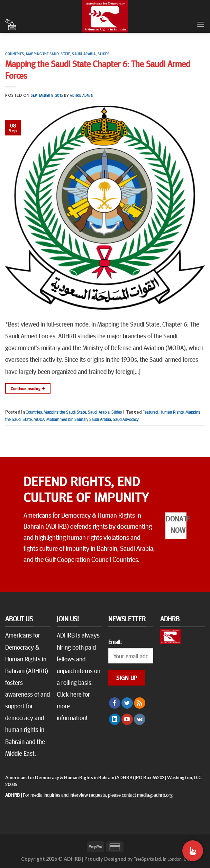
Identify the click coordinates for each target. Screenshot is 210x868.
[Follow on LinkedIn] (115, 719)
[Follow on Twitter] (127, 703)
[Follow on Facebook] (115, 703)
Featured (150, 412)
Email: (115, 642)
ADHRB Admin (81, 95)
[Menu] (201, 24)
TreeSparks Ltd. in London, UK (161, 859)
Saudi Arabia (84, 54)
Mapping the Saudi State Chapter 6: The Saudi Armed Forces (98, 69)
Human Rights (172, 412)
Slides (103, 54)
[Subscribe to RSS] (140, 703)
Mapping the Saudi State (48, 54)
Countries (15, 54)
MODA (39, 419)
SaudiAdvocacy (126, 419)
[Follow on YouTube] (127, 719)
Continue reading (28, 389)
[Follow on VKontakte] (140, 719)
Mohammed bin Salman (67, 419)
